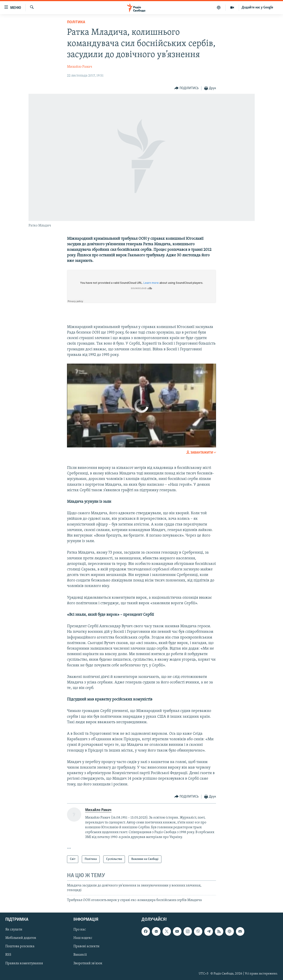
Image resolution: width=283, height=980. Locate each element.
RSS (8, 955)
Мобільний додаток (21, 938)
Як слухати (14, 930)
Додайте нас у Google (257, 8)
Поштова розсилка (20, 947)
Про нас (80, 930)
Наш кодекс (83, 938)
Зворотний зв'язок (88, 963)
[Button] (187, 88)
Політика (76, 22)
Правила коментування (24, 963)
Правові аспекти (86, 947)
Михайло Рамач (80, 67)
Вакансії (80, 955)
